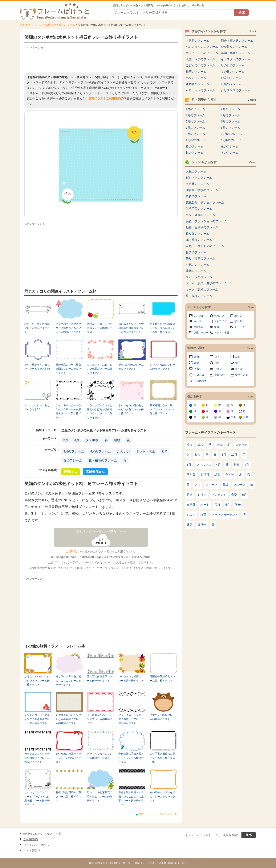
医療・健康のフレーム (200, 215)
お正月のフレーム (198, 41)
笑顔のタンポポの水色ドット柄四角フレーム (101, 531)
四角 (165, 451)
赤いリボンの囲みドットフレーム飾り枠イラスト (68, 758)
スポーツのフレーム (199, 277)
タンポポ (92, 440)
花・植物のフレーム (103, 460)
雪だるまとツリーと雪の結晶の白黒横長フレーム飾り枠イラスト (131, 328)
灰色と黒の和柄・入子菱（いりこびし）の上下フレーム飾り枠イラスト (131, 798)
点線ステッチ (201, 333)
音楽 (234, 495)
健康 (190, 525)
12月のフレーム (231, 140)
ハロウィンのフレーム (200, 90)
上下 (217, 357)
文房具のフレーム (198, 184)
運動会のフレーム (198, 84)
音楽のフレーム (196, 252)
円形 (217, 363)
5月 (228, 505)
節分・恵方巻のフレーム (237, 41)
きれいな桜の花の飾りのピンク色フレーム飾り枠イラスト (131, 410)
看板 (225, 485)
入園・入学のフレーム (200, 59)
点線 (219, 445)
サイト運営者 (32, 851)
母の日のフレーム (233, 65)
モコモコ (199, 375)
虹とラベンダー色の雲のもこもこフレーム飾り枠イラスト (68, 681)
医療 (190, 495)
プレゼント (219, 495)
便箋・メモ (241, 375)
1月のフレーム (195, 109)
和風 (216, 327)
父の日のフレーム (233, 72)
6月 (244, 495)
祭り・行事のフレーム (200, 258)
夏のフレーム (230, 146)
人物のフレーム (196, 171)
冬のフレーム (230, 153)
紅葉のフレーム (231, 84)
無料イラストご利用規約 (105, 98)
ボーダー (239, 321)
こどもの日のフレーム (200, 65)
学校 (238, 505)
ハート (205, 505)
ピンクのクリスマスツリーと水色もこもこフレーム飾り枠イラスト (68, 328)
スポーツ (211, 485)
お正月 (205, 475)
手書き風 (199, 327)
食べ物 (230, 475)
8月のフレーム (231, 128)
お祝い (202, 495)
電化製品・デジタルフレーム (205, 203)
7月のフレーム (195, 128)
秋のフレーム (195, 153)
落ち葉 (191, 475)
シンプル (199, 316)
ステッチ (241, 445)
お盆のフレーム (231, 78)
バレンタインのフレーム (202, 47)
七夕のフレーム (196, 78)
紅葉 (217, 475)
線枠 (200, 445)
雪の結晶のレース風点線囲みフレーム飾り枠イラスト (68, 369)
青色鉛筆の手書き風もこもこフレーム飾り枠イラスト (131, 758)
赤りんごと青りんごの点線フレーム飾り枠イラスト (100, 328)
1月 (189, 465)
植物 (117, 440)
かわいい (123, 451)
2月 (247, 465)
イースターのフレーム (236, 59)
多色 (246, 417)
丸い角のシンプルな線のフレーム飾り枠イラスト (162, 796)
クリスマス (204, 465)
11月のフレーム (196, 140)
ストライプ (220, 321)
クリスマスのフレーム (236, 90)
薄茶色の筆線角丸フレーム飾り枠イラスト (162, 678)
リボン (218, 369)
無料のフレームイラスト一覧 (42, 834)
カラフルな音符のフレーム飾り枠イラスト (100, 756)
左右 (238, 357)
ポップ (238, 316)
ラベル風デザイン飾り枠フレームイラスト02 (37, 367)
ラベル (239, 369)
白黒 (233, 417)
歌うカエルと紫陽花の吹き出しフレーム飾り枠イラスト (100, 796)
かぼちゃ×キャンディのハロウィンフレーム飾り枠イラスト (38, 681)
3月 (66, 440)
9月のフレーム (195, 134)
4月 (77, 440)
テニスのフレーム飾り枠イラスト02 (37, 407)
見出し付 (220, 375)
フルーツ (239, 485)
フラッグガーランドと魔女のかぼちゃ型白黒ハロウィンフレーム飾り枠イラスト (100, 412)
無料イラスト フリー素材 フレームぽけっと (136, 863)
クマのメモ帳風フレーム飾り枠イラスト (162, 717)
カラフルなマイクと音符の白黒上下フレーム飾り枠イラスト (37, 758)
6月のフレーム (231, 121)
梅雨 (203, 515)
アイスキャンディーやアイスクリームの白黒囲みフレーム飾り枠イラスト (68, 412)
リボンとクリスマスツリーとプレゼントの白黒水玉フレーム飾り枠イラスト (37, 798)
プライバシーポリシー (38, 845)
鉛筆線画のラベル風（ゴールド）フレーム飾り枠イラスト (162, 410)
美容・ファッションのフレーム (206, 221)
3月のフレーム (67, 25)
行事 (237, 465)
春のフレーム (73, 460)
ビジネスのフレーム (199, 178)
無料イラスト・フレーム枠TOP (38, 25)
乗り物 (202, 525)
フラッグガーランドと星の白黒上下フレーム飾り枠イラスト (131, 719)
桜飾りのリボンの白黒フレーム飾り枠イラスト (37, 328)
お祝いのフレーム (198, 265)
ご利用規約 (72, 552)
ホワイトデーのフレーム (202, 53)
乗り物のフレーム (198, 234)
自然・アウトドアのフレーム (205, 246)
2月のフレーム (231, 109)
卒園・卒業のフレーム (236, 53)
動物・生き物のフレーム (202, 227)
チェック (239, 327)
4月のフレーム (101, 451)
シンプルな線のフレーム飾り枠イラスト (162, 367)
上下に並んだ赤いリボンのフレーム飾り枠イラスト (100, 719)
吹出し (198, 369)
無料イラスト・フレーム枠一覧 (158, 814)
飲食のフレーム (196, 196)
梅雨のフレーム (196, 72)
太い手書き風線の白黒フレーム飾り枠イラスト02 (162, 758)
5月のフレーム (195, 121)
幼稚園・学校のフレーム (202, 190)
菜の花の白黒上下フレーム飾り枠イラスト (100, 678)
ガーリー (199, 321)
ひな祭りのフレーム (234, 47)
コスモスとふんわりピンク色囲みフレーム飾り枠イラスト (100, 369)
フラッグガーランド (225, 515)
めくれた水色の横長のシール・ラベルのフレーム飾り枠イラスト (162, 328)
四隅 (196, 363)
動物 (198, 455)
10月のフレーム (231, 134)
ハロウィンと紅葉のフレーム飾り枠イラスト (131, 678)
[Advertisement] (101, 60)
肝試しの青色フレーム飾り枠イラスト (131, 367)
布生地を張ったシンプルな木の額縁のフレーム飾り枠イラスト (68, 719)
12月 (234, 455)
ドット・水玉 (146, 451)
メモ (198, 485)
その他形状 (200, 381)
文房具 (191, 505)
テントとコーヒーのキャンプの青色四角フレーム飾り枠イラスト (37, 719)
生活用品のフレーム (199, 209)
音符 (217, 505)
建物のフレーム (196, 271)
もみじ (191, 515)
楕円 (238, 363)
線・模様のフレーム (199, 296)
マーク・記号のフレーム (202, 289)
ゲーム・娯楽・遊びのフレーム (206, 283)
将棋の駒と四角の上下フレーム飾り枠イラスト (68, 796)
